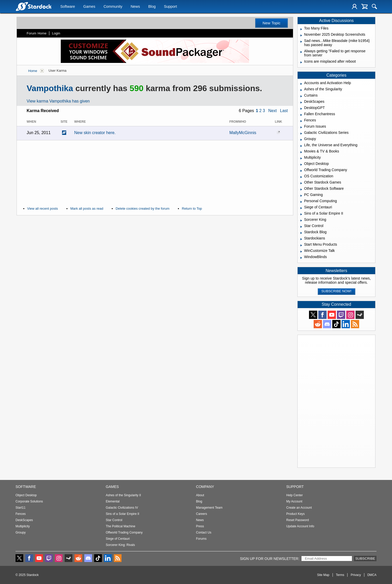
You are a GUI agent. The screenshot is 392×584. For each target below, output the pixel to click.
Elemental (113, 501)
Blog (152, 7)
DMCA (372, 575)
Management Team (209, 508)
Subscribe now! (337, 291)
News (135, 7)
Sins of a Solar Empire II (122, 514)
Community (113, 7)
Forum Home (37, 33)
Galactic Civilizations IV (122, 508)
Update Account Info (300, 526)
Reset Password (297, 520)
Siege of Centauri (118, 539)
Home (33, 71)
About (200, 495)
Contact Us (204, 532)
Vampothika (50, 88)
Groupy (21, 532)
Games (89, 7)
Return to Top (192, 209)
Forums (201, 539)
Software (68, 7)
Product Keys (295, 514)
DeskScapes (24, 520)
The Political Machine (120, 526)
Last (284, 111)
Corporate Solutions (29, 501)
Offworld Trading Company (124, 532)
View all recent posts (43, 209)
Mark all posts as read (87, 209)
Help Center (295, 495)
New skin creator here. (95, 133)
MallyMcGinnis (243, 133)
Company (205, 487)
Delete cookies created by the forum (142, 209)
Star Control (114, 520)
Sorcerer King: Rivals (120, 545)
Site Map (323, 575)
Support (170, 7)
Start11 (21, 508)
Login (56, 33)
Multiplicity (23, 526)
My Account (294, 501)
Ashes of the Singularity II (123, 495)
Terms (340, 575)
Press (200, 526)
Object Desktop (26, 495)
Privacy (356, 575)
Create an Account (299, 508)
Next (272, 111)
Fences (21, 514)
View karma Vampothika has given (58, 101)
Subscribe (365, 559)
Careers (202, 514)
